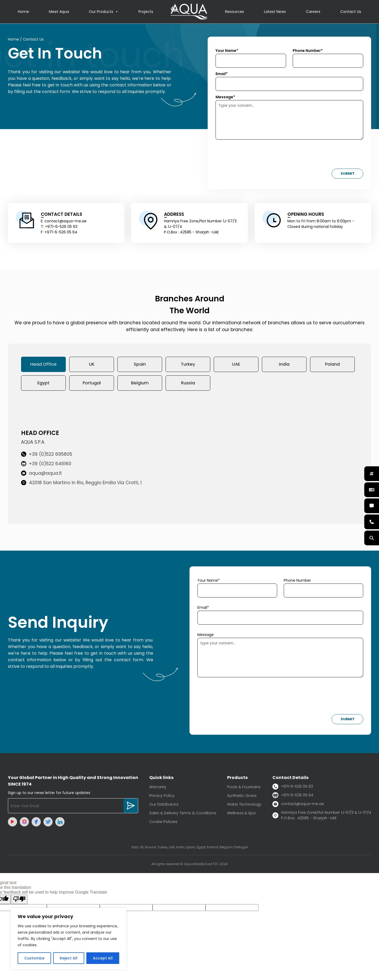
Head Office (44, 365)
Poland (332, 365)
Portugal (92, 384)
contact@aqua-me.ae (298, 805)
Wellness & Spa (241, 814)
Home (23, 12)
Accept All (103, 958)
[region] (68, 939)
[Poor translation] (19, 901)
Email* (222, 74)
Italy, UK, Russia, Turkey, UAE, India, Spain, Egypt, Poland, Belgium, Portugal (190, 848)
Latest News (275, 12)
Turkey (188, 365)
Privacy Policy (162, 797)
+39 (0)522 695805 (47, 456)
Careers (313, 12)
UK (92, 365)
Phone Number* (308, 51)
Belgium (140, 384)
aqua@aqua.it (41, 475)
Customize (34, 958)
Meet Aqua (59, 12)
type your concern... (280, 659)
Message (206, 636)
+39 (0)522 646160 (46, 465)
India (284, 365)
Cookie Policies (163, 823)
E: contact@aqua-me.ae (64, 221)
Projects (146, 12)
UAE (236, 365)
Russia (188, 384)
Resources (235, 12)
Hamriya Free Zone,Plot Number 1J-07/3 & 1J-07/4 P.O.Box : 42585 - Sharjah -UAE (322, 817)
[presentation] (256, 156)
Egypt (43, 384)
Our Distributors (164, 806)
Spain (140, 365)
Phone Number (297, 582)
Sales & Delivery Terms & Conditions (183, 814)
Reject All (69, 958)
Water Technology (244, 806)
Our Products (104, 12)
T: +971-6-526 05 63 (59, 227)
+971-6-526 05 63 (293, 788)
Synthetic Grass (242, 797)
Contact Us (351, 12)
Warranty (158, 788)
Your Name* (227, 51)
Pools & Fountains (244, 788)
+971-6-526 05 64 (293, 797)
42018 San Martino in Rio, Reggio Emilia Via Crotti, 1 (81, 484)
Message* (225, 97)
